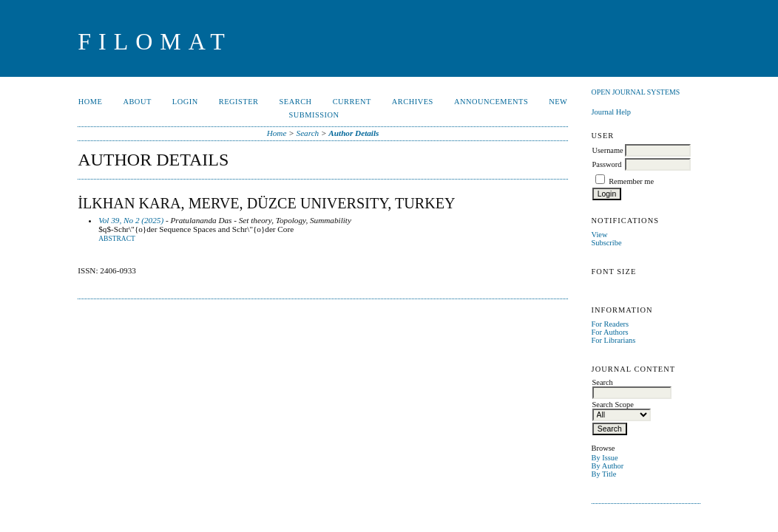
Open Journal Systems (636, 92)
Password (607, 164)
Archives (413, 102)
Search (296, 102)
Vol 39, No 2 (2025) (131, 220)
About (137, 102)
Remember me (631, 181)
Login (185, 102)
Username (608, 150)
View (600, 235)
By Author (608, 466)
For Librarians (614, 340)
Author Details (354, 133)
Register (239, 102)
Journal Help (611, 112)
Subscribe (607, 243)
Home (91, 102)
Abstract (117, 239)
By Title (604, 474)
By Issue (605, 458)
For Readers (610, 324)
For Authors (610, 332)
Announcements (491, 102)
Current (352, 102)
